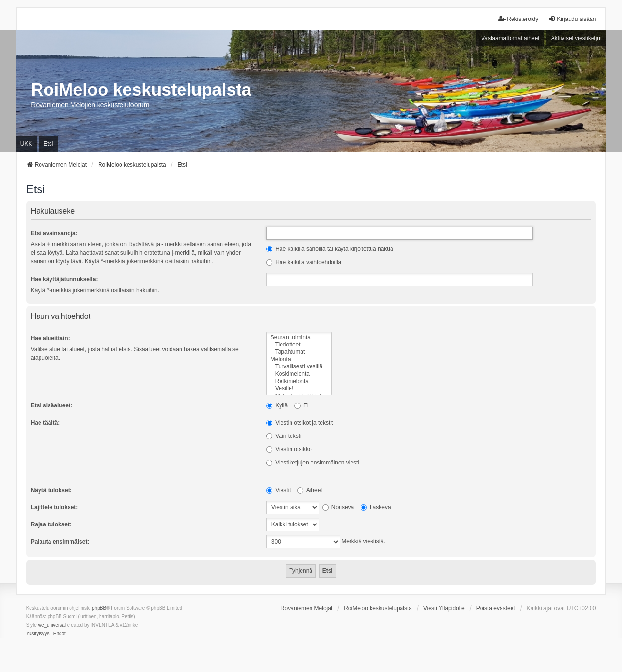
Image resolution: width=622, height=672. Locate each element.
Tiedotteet (299, 345)
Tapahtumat (299, 352)
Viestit (279, 490)
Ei (301, 405)
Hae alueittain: (50, 338)
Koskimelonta (299, 374)
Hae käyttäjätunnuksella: (65, 279)
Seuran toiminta (299, 338)
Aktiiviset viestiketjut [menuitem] (577, 38)
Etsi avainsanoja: (54, 233)
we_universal (52, 625)
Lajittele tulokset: (55, 507)
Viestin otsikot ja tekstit (300, 423)
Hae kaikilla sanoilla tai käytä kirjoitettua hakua (330, 249)
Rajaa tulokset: (51, 524)
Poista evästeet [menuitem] (496, 608)
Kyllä (277, 405)
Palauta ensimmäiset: (60, 542)
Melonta (299, 360)
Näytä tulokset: (51, 490)
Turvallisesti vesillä (299, 367)
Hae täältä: (45, 423)
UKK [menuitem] (26, 144)
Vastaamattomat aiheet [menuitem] (510, 38)
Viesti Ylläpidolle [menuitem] (444, 608)
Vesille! (299, 389)
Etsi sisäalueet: (52, 405)
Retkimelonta (299, 381)
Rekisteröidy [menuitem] (518, 19)
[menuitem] (38, 634)
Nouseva (338, 507)
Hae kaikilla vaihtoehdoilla (304, 262)
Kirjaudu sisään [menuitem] (572, 19)
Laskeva (376, 507)
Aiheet (310, 490)
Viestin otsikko (289, 449)
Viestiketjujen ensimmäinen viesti (313, 463)
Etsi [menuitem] (48, 144)
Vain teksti (284, 436)
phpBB (99, 608)
